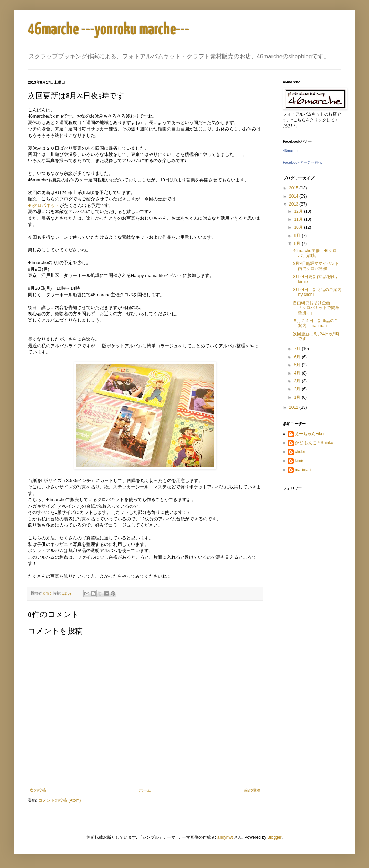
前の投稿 (252, 790)
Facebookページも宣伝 (303, 162)
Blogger (274, 837)
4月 (298, 373)
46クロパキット (44, 205)
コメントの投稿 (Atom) (59, 800)
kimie (300, 461)
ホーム (145, 790)
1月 (298, 397)
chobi (300, 452)
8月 (298, 243)
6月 (298, 357)
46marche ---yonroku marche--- (109, 30)
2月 (298, 389)
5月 (298, 365)
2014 (294, 196)
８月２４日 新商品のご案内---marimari (316, 323)
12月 (299, 211)
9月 (298, 236)
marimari (303, 470)
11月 (299, 219)
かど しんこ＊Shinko (314, 443)
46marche (291, 151)
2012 (294, 407)
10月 (299, 227)
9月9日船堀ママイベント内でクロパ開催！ (316, 266)
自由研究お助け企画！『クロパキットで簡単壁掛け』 (316, 308)
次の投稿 (38, 790)
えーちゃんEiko (309, 434)
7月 (298, 349)
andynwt (225, 837)
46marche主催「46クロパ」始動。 (315, 253)
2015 (294, 188)
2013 (294, 204)
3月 (298, 381)
